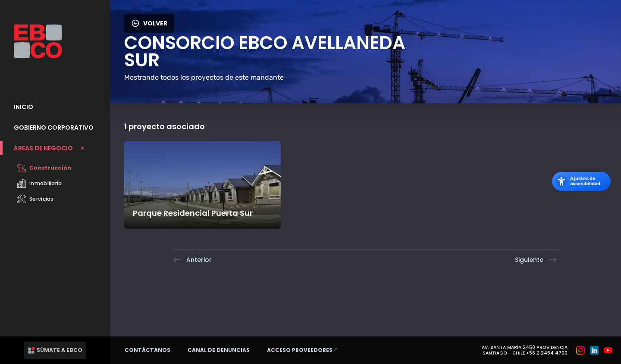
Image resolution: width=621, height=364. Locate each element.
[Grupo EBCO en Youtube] (608, 350)
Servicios (36, 199)
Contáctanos (147, 350)
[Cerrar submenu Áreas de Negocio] (55, 148)
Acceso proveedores (306, 350)
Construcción (44, 168)
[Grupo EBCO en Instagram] (580, 350)
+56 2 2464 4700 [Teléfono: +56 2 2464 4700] (547, 353)
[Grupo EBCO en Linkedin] (594, 350)
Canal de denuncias (219, 350)
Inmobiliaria (40, 184)
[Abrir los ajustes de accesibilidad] (581, 181)
